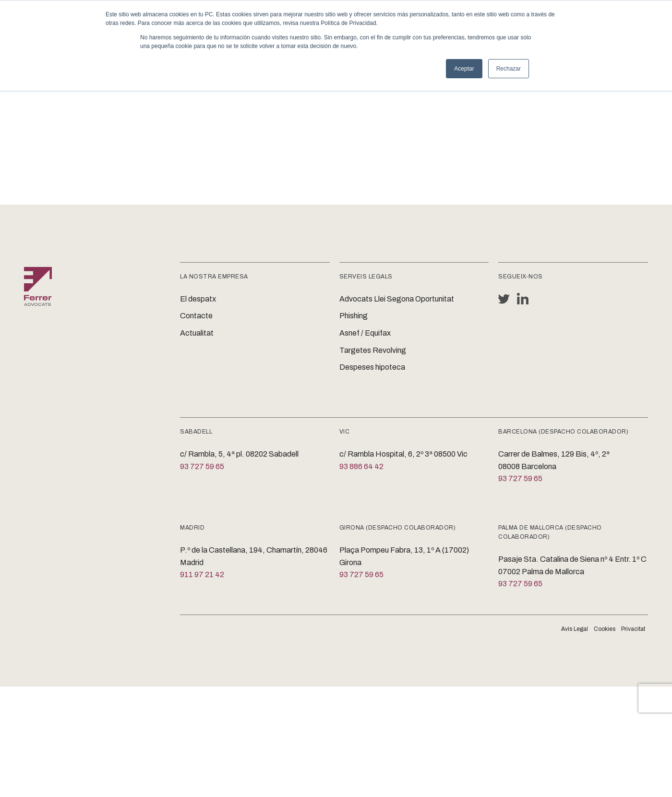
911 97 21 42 (202, 574)
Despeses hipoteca (372, 367)
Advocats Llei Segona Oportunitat (397, 299)
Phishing (354, 316)
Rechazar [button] (509, 69)
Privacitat (633, 629)
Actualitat (197, 333)
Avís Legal (575, 629)
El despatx (198, 299)
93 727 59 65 (202, 466)
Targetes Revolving (373, 350)
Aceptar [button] (464, 69)
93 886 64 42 (361, 466)
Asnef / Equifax (365, 333)
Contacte (196, 316)
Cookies (605, 629)
